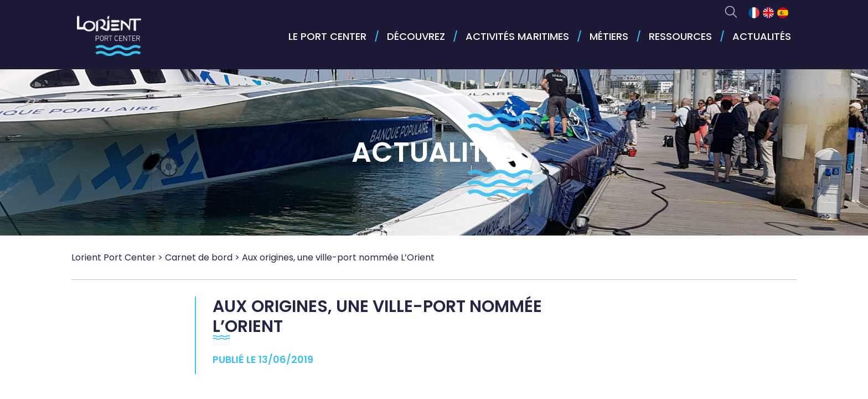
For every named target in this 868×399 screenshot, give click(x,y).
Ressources (680, 36)
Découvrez (416, 36)
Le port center (327, 36)
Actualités (762, 36)
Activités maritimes (517, 36)
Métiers (609, 36)
